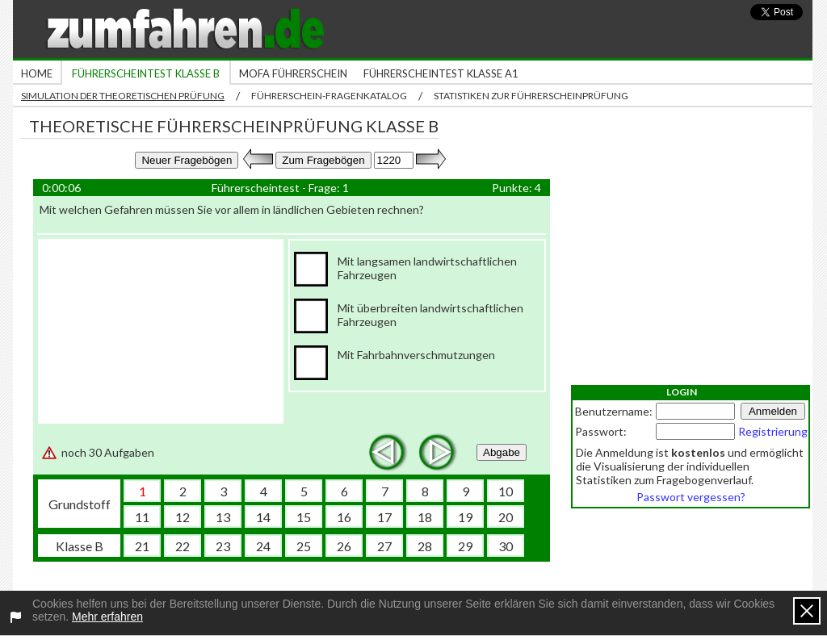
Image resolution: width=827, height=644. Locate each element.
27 (384, 546)
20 (506, 517)
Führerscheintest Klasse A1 (441, 73)
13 (223, 517)
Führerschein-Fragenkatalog (329, 96)
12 (183, 517)
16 (344, 517)
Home (37, 73)
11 (142, 517)
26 (344, 546)
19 (465, 517)
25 (304, 546)
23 (223, 546)
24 (263, 546)
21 (142, 546)
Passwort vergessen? (691, 497)
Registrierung (773, 431)
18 (425, 517)
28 (425, 546)
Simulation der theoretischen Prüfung (123, 96)
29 (465, 546)
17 (384, 517)
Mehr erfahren (107, 617)
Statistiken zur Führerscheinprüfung (531, 96)
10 (506, 491)
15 (304, 517)
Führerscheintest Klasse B (146, 73)
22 (183, 546)
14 (263, 517)
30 (506, 546)
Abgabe (502, 452)
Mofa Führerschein (293, 73)
